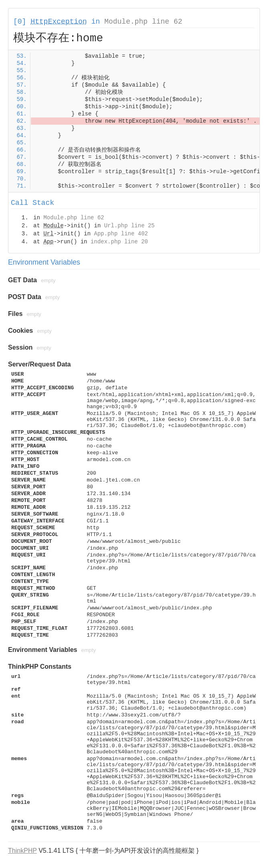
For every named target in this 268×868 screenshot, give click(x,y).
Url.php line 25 (129, 226)
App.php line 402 (121, 234)
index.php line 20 (119, 242)
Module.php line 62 (143, 22)
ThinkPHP (22, 851)
